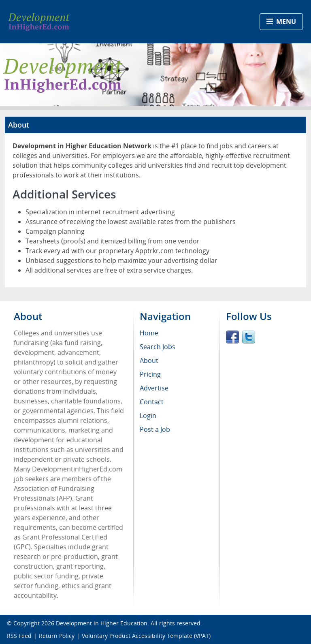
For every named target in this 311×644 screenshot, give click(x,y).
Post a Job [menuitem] (155, 429)
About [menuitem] (149, 360)
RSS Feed (19, 636)
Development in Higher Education (102, 623)
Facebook (232, 337)
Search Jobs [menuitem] (158, 347)
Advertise (154, 388)
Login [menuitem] (148, 416)
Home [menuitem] (149, 333)
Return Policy (57, 636)
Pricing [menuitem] (150, 374)
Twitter (249, 337)
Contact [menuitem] (152, 402)
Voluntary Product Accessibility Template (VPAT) (146, 636)
